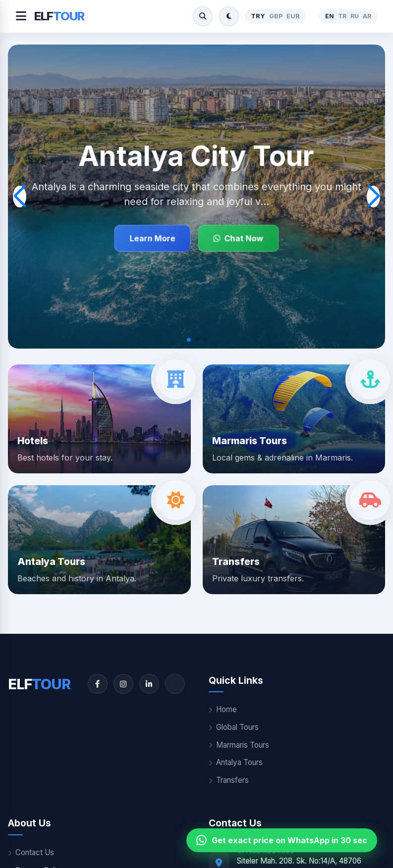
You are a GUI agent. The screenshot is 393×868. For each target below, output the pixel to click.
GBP (276, 16)
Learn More (152, 239)
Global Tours (234, 727)
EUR (293, 16)
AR (367, 16)
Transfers (229, 780)
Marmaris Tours (239, 745)
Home (223, 709)
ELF (59, 16)
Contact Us (31, 852)
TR (342, 16)
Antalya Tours (236, 762)
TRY (258, 16)
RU (355, 16)
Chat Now (238, 239)
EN (330, 16)
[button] (189, 340)
